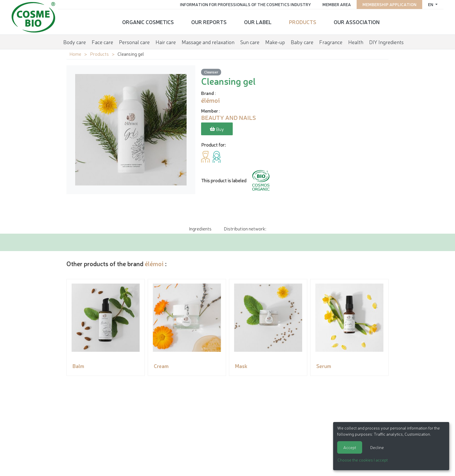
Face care (102, 42)
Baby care (302, 42)
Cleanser (211, 72)
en (431, 4)
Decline (377, 447)
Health (356, 42)
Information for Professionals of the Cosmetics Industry (245, 4)
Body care (75, 42)
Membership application (389, 4)
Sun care (250, 42)
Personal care (134, 42)
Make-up (275, 42)
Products (303, 22)
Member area (337, 4)
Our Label (258, 22)
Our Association (357, 22)
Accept (350, 447)
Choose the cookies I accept (363, 460)
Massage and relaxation (208, 42)
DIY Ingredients (386, 42)
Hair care (166, 42)
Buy (217, 129)
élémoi (154, 263)
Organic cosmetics (148, 22)
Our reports (209, 22)
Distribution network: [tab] (245, 228)
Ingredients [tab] (200, 228)
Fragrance (331, 42)
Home (75, 54)
